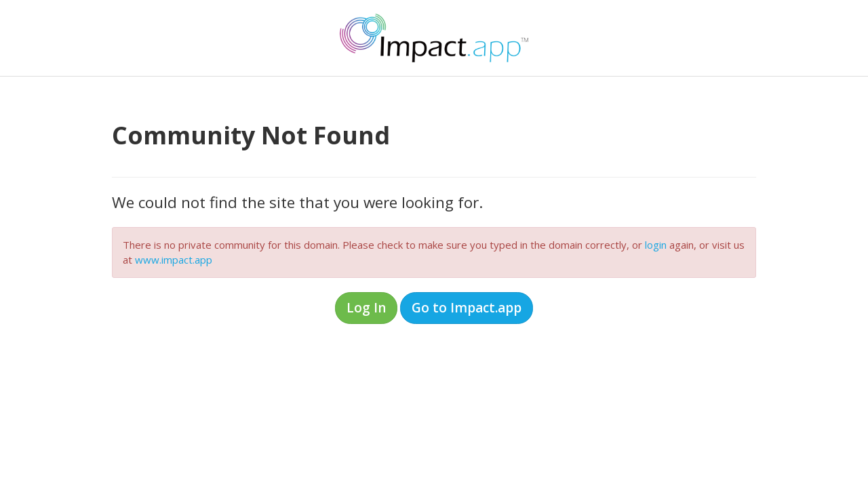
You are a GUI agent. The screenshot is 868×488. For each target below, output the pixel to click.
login (656, 245)
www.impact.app (174, 260)
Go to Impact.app (467, 308)
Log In (366, 308)
